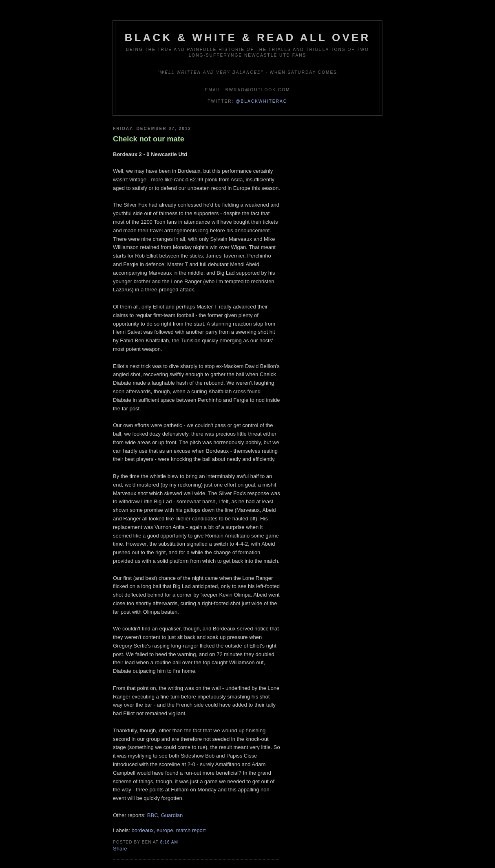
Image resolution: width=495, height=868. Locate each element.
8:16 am (169, 842)
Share (120, 849)
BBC (153, 815)
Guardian (172, 815)
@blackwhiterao (261, 101)
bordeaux (143, 830)
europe (165, 830)
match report (191, 830)
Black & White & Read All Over (248, 37)
